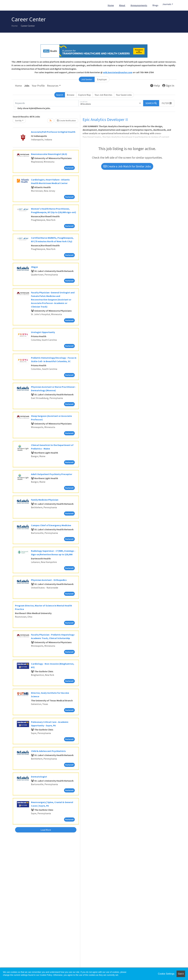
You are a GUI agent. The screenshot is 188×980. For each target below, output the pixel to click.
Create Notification (66, 121)
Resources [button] (53, 86)
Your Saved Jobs (124, 95)
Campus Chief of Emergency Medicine (51, 525)
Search (60, 95)
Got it (181, 974)
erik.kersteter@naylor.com (118, 72)
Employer (102, 79)
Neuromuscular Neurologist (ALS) (49, 154)
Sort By (18, 121)
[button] (167, 103)
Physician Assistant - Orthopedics (49, 580)
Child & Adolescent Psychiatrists (48, 751)
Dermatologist (39, 777)
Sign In (168, 85)
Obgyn (34, 267)
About (122, 5)
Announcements (139, 5)
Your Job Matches (103, 95)
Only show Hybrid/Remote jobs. (34, 108)
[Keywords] (46, 103)
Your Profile (38, 86)
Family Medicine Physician (45, 500)
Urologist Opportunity (43, 332)
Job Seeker (87, 79)
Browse (71, 95)
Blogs (155, 5)
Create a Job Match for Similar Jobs (127, 166)
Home (111, 5)
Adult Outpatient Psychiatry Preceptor (52, 474)
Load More (46, 830)
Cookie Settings (166, 974)
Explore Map (85, 95)
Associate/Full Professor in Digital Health (53, 132)
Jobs (27, 86)
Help (155, 85)
